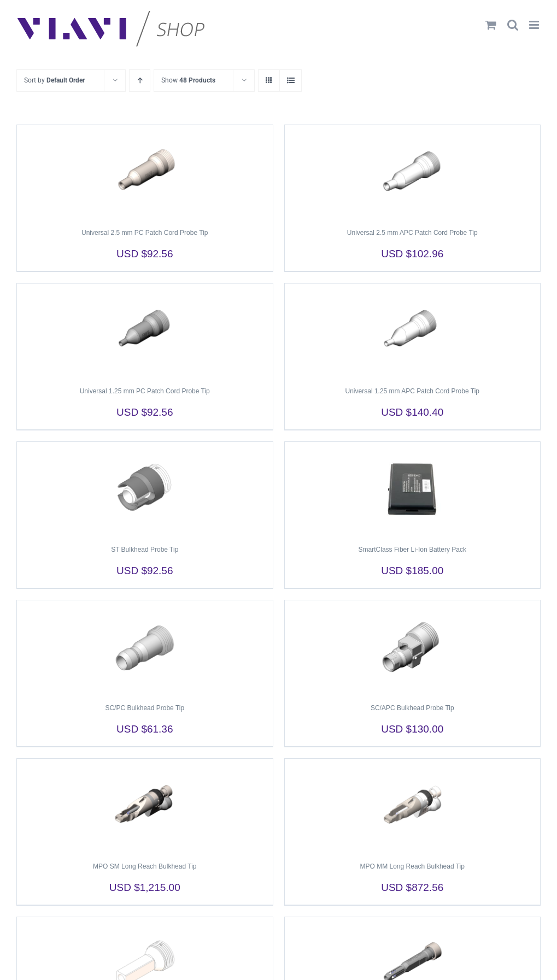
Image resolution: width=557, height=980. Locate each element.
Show (188, 80)
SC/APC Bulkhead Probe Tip (412, 708)
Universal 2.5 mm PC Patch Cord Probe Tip (145, 233)
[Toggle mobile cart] (491, 25)
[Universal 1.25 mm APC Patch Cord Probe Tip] (413, 330)
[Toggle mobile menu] (535, 25)
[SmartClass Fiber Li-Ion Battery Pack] (413, 488)
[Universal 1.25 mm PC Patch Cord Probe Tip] (145, 330)
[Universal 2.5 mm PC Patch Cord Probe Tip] (145, 172)
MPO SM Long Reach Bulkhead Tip (145, 866)
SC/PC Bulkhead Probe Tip (145, 708)
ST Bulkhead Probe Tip (145, 550)
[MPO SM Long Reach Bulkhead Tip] (145, 805)
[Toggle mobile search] (513, 25)
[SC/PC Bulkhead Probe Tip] (145, 647)
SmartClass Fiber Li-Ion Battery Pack (412, 550)
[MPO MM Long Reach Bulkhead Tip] (413, 805)
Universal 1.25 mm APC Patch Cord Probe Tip (412, 391)
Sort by (54, 80)
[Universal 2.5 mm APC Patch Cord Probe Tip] (413, 172)
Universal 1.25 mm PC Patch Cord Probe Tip (145, 391)
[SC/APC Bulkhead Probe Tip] (413, 647)
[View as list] (291, 81)
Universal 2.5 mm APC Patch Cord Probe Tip (412, 233)
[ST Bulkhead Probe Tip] (145, 488)
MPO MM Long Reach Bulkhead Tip (412, 866)
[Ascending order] (140, 81)
